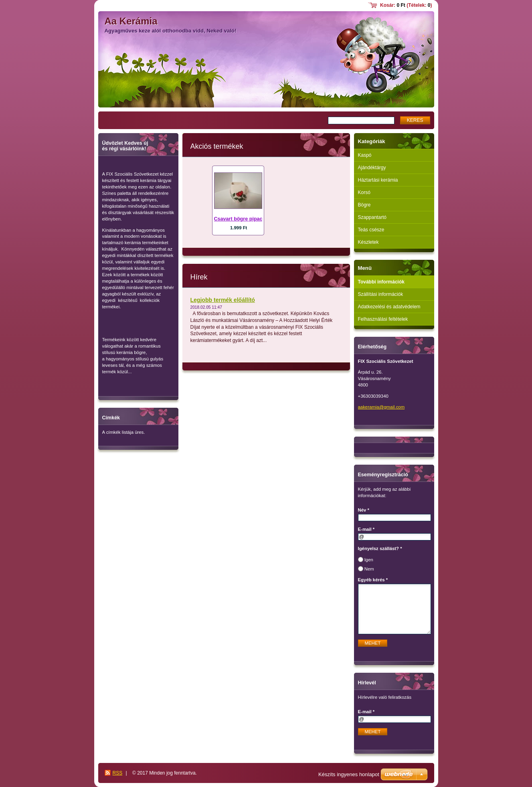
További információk (381, 282)
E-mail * (366, 529)
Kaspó (365, 155)
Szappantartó (372, 217)
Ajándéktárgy (372, 168)
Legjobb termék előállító (223, 300)
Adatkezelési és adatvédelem (389, 307)
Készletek (368, 242)
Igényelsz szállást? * (380, 548)
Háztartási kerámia (378, 180)
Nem (369, 569)
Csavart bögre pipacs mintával (251, 219)
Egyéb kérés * (373, 580)
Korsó (364, 192)
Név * (364, 510)
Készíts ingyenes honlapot (349, 774)
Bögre (364, 205)
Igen (369, 560)
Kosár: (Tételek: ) (406, 5)
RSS (118, 773)
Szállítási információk (381, 294)
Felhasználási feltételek (383, 319)
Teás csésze (371, 230)
